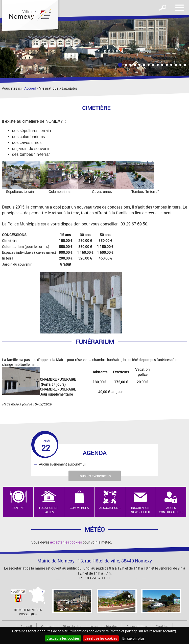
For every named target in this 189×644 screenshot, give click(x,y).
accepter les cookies (66, 542)
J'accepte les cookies (63, 638)
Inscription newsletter (140, 510)
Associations (110, 508)
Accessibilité (136, 626)
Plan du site (72, 626)
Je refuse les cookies (101, 638)
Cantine (18, 508)
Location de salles (49, 510)
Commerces (79, 508)
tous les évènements (95, 476)
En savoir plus (133, 638)
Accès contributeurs (171, 510)
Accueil (30, 88)
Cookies (162, 626)
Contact (48, 626)
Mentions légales (104, 626)
